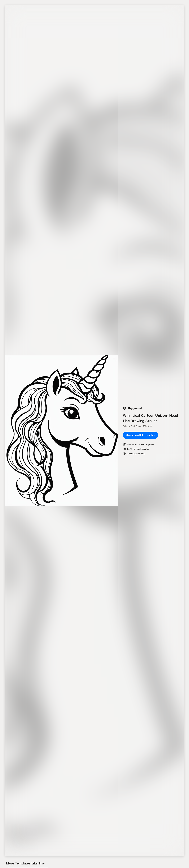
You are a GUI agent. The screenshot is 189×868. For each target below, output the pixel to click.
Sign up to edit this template (141, 435)
